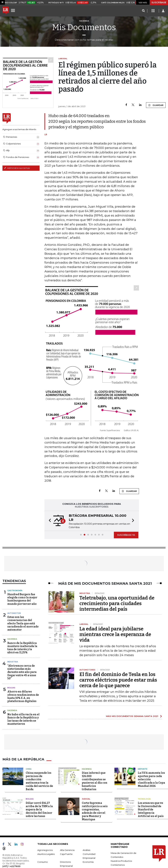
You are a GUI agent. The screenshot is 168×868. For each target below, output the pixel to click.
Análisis (86, 850)
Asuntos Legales (46, 854)
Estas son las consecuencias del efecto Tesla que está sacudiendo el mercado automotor (23, 623)
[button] (49, 521)
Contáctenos (118, 865)
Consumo (43, 862)
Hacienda (12, 639)
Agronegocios (45, 850)
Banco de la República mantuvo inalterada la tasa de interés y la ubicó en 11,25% (22, 648)
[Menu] (13, 10)
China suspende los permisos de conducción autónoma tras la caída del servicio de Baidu (39, 781)
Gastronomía (15, 590)
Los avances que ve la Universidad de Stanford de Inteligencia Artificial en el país (151, 809)
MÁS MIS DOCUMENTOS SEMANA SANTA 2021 (132, 716)
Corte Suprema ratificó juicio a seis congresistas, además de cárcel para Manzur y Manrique (95, 811)
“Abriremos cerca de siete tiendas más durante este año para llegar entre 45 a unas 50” (22, 672)
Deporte (143, 769)
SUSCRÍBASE (159, 2)
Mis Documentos (84, 27)
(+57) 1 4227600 (11, 866)
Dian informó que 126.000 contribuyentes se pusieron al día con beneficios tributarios (95, 781)
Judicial (86, 799)
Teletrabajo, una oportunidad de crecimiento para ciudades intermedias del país (117, 603)
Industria (13, 662)
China (29, 769)
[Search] (143, 11)
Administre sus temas (17, 168)
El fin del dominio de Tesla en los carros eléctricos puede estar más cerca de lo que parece (118, 680)
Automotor (14, 613)
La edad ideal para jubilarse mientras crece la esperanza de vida (115, 634)
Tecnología (144, 799)
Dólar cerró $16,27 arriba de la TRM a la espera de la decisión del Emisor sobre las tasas (39, 809)
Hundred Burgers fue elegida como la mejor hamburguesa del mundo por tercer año (22, 599)
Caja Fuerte (66, 854)
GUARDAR (156, 105)
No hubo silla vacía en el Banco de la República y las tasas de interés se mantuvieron (23, 719)
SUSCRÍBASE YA (126, 535)
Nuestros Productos (121, 861)
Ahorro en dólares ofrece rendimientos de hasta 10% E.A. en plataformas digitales (23, 696)
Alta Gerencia (67, 850)
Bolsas (11, 688)
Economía (88, 862)
